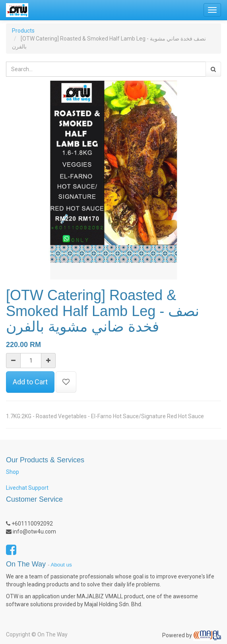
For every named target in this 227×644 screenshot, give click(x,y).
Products (23, 31)
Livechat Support (27, 488)
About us (61, 565)
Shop (13, 472)
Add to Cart (30, 382)
